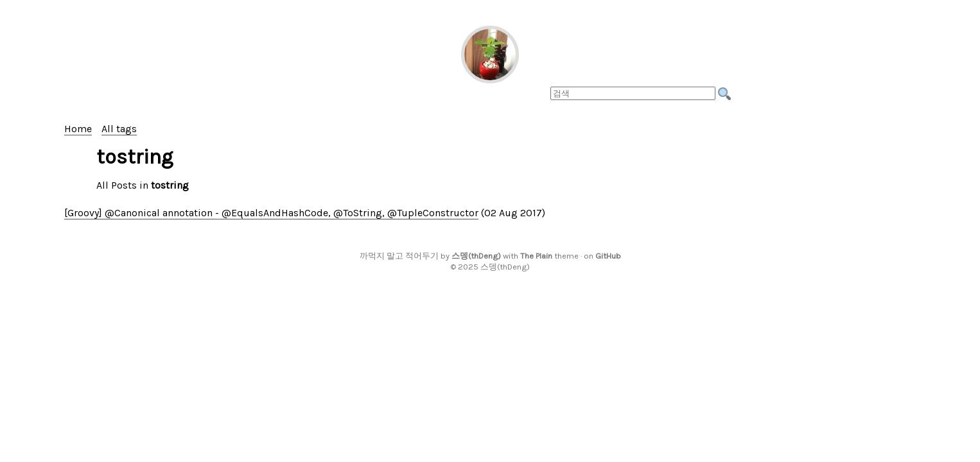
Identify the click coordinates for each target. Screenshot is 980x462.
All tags (119, 129)
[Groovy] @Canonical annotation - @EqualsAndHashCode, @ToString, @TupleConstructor (271, 213)
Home (78, 129)
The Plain (536, 256)
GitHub (608, 256)
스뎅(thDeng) (476, 256)
